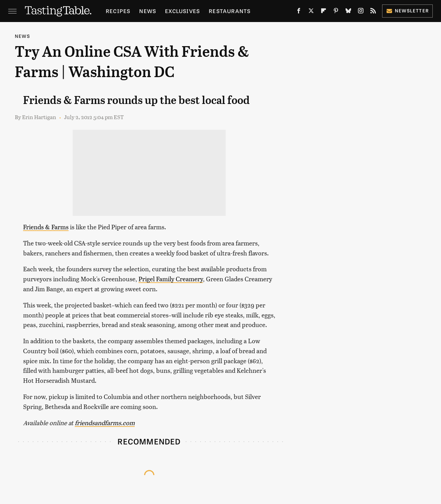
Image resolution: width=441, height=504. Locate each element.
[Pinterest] (336, 12)
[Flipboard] (324, 12)
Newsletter (407, 10)
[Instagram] (361, 12)
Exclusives (182, 11)
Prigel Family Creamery (171, 279)
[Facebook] (299, 12)
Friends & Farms (46, 227)
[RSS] (373, 12)
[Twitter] (311, 12)
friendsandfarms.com (105, 423)
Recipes (118, 11)
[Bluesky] (348, 12)
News (148, 11)
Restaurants (230, 11)
